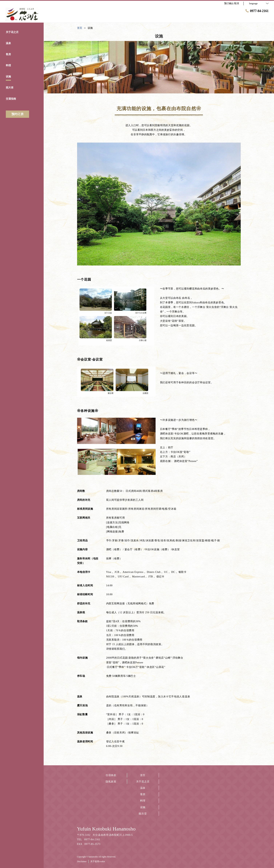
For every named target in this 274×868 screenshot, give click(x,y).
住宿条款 (111, 775)
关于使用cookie (98, 861)
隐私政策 (111, 782)
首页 (143, 775)
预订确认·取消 (232, 3)
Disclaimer (82, 861)
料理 (143, 801)
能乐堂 (143, 814)
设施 (143, 807)
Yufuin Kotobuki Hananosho (106, 829)
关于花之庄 (143, 782)
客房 (143, 794)
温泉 (143, 788)
